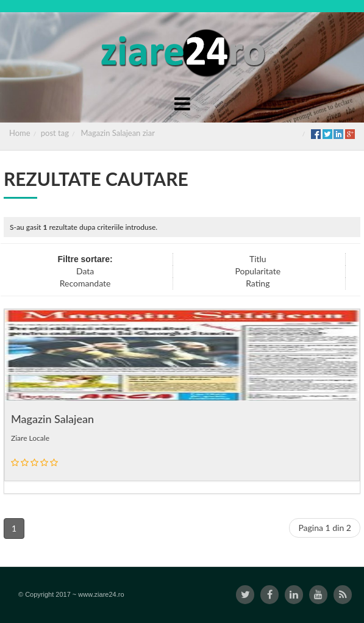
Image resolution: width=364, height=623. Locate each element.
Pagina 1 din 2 (325, 528)
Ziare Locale (30, 438)
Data (85, 271)
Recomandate (85, 283)
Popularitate (258, 271)
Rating (258, 283)
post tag (55, 133)
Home (20, 133)
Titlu (258, 259)
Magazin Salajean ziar (118, 133)
